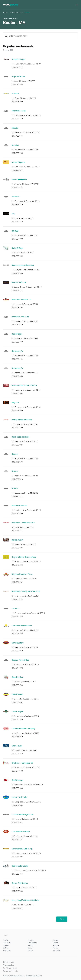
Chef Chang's (17, 780)
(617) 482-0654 (17, 136)
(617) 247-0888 (17, 634)
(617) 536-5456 (17, 359)
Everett (55, 943)
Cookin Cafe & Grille (20, 866)
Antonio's (16, 197)
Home (5, 13)
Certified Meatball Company (23, 729)
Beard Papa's (17, 334)
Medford (31, 945)
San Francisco (33, 943)
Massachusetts (16, 13)
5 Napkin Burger (18, 59)
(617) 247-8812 (17, 668)
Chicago (56, 940)
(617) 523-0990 (17, 102)
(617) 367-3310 (17, 205)
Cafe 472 (15, 608)
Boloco (15, 454)
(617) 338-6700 (17, 685)
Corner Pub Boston (20, 883)
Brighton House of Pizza (22, 574)
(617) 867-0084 (17, 857)
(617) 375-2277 (17, 67)
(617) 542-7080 (17, 891)
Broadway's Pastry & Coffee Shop (26, 591)
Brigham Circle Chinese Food (24, 557)
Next (62, 919)
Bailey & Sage (17, 248)
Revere (55, 948)
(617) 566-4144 (17, 874)
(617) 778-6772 (17, 496)
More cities (57, 951)
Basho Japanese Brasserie (23, 265)
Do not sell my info (10, 971)
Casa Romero (17, 694)
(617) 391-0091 (17, 908)
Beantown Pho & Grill (20, 317)
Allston (30, 951)
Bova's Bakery (17, 540)
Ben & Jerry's (17, 351)
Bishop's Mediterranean (22, 420)
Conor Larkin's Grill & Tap (22, 849)
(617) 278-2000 (17, 565)
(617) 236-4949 (17, 617)
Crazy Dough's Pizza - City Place (25, 900)
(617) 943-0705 (17, 308)
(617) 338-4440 (17, 119)
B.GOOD (15, 231)
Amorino (15, 145)
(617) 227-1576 (17, 754)
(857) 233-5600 (17, 376)
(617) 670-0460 (17, 514)
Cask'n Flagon (18, 711)
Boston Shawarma (19, 506)
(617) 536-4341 (17, 702)
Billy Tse (15, 403)
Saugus (31, 948)
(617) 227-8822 (17, 170)
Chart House (17, 746)
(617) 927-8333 (17, 239)
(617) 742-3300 (17, 428)
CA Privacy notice (10, 968)
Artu (13, 214)
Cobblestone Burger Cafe (22, 814)
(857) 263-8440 (17, 325)
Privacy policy (8, 965)
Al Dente (15, 94)
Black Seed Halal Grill (20, 437)
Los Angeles (7, 943)
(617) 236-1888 (17, 788)
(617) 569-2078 (17, 651)
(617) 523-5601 (17, 548)
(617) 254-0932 (17, 582)
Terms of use (8, 962)
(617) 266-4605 (17, 393)
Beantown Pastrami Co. (22, 300)
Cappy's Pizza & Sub (20, 660)
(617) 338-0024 (17, 445)
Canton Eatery (18, 643)
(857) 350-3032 (17, 256)
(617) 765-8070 (17, 737)
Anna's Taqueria (18, 162)
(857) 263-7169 (17, 342)
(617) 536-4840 (17, 719)
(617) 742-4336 (17, 222)
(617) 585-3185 (17, 153)
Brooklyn (31, 940)
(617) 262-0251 (17, 840)
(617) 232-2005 (17, 805)
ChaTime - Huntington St (22, 763)
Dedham (6, 948)
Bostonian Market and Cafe (23, 523)
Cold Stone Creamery (21, 832)
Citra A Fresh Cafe (19, 797)
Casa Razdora (17, 677)
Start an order (74, 62)
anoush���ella (19, 179)
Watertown (7, 951)
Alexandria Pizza (19, 111)
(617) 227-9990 (17, 411)
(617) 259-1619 (17, 462)
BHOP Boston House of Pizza (24, 385)
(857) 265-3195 (17, 187)
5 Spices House (18, 76)
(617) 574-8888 (17, 84)
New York (6, 940)
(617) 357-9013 (17, 479)
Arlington (56, 945)
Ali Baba (15, 128)
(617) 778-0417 (17, 531)
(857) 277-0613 (17, 771)
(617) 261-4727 (17, 290)
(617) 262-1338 (17, 273)
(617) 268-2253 (17, 599)
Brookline (6, 945)
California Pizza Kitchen (22, 626)
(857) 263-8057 (17, 822)
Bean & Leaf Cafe (19, 282)
